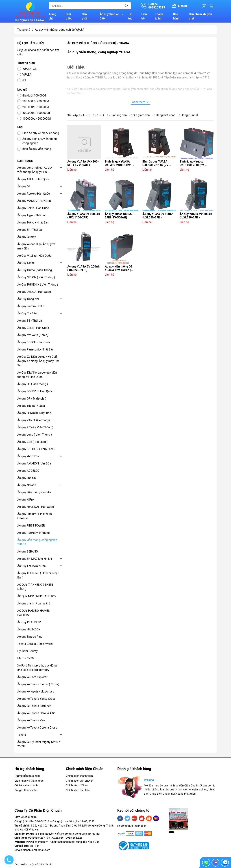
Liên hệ (144, 17)
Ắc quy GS (24, 187)
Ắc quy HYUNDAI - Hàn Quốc (36, 507)
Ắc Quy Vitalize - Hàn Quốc (34, 256)
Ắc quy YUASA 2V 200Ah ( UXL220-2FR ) (83, 269)
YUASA (27, 75)
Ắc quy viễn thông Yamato (34, 493)
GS (24, 81)
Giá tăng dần (117, 116)
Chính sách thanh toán (79, 776)
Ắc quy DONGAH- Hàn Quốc (35, 392)
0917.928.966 (55, 838)
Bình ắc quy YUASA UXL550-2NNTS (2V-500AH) (156, 164)
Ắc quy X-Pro (26, 500)
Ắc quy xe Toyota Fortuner (34, 706)
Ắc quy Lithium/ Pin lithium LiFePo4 (35, 517)
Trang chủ (53, 17)
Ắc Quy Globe (26, 263)
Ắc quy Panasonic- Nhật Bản (35, 350)
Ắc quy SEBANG (28, 552)
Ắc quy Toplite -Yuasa (31, 406)
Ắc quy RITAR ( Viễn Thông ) (35, 428)
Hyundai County (27, 652)
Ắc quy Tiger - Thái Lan (32, 216)
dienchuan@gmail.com (36, 850)
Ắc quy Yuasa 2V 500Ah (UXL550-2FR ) (158, 216)
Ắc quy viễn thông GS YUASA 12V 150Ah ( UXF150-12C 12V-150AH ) (121, 269)
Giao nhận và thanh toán (29, 781)
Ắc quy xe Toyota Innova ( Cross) (38, 685)
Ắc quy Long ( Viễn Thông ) (35, 435)
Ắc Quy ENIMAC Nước (31, 566)
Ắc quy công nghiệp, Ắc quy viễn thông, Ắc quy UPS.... (35, 170)
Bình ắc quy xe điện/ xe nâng (41, 134)
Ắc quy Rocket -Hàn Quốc (34, 194)
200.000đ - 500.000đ (36, 108)
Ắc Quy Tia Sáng (28, 314)
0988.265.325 (74, 838)
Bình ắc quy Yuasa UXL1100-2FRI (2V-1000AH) (192, 164)
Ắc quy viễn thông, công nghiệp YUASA (37, 543)
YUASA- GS (29, 69)
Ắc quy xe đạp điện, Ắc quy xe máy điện (36, 247)
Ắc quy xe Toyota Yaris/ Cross (36, 699)
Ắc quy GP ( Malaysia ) (32, 399)
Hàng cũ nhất (188, 116)
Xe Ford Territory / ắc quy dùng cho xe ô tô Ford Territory (37, 668)
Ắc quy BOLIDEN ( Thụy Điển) (36, 450)
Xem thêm (140, 102)
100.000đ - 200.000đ (36, 102)
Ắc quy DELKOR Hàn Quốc (34, 292)
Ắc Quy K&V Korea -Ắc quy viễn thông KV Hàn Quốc (37, 375)
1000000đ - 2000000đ (37, 119)
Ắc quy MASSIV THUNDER (34, 201)
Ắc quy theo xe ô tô (113, 17)
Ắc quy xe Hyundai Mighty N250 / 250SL (39, 745)
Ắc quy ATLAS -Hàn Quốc (33, 180)
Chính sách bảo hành (79, 791)
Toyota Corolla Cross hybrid (35, 644)
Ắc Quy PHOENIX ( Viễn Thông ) (38, 285)
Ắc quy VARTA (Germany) (34, 421)
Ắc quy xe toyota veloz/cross (36, 692)
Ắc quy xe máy (27, 237)
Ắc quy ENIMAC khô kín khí (35, 559)
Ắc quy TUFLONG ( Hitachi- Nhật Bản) (38, 576)
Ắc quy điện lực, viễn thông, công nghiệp (40, 142)
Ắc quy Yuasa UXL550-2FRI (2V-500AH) (120, 216)
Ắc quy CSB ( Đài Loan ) (32, 442)
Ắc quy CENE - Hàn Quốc (33, 328)
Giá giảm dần (140, 116)
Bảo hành (176, 17)
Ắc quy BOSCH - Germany (34, 343)
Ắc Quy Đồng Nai (28, 300)
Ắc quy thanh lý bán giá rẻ (34, 604)
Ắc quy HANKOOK (29, 630)
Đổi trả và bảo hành (26, 786)
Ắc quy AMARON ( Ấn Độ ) (34, 464)
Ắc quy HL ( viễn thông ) (33, 385)
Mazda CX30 (26, 659)
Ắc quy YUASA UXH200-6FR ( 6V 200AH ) (83, 164)
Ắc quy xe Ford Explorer (32, 678)
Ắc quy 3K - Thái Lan (30, 230)
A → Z (85, 116)
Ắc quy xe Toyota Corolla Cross (37, 728)
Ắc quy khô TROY (28, 457)
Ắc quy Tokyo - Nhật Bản (33, 223)
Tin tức (130, 17)
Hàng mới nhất (164, 116)
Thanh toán (159, 17)
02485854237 (37, 838)
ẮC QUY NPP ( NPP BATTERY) (37, 597)
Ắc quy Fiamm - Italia (31, 307)
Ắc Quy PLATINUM (29, 623)
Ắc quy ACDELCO (28, 471)
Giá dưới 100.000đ (34, 96)
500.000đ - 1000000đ (36, 113)
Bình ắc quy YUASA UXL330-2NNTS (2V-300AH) (118, 164)
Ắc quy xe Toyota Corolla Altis (36, 714)
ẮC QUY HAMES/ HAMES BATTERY (33, 613)
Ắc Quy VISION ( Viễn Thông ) (36, 278)
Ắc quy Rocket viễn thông (33, 533)
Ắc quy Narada (27, 486)
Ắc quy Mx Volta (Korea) (33, 336)
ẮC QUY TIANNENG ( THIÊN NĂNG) (35, 587)
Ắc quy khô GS (27, 478)
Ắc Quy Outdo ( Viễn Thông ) (35, 271)
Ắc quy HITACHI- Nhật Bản (34, 414)
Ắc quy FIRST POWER (31, 526)
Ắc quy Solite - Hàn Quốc (33, 209)
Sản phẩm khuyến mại (201, 17)
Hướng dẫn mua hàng (27, 776)
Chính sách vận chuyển (80, 781)
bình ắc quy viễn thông (37, 149)
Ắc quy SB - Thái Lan (30, 321)
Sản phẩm (89, 17)
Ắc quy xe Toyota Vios (31, 721)
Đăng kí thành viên (25, 791)
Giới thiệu (69, 17)
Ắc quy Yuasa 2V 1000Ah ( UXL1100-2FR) (84, 216)
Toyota (22, 735)
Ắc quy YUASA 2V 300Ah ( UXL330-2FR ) (196, 216)
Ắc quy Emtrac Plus (30, 637)
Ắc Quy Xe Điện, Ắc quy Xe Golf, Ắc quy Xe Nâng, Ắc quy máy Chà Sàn (38, 362)
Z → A (99, 116)
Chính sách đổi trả (77, 786)
